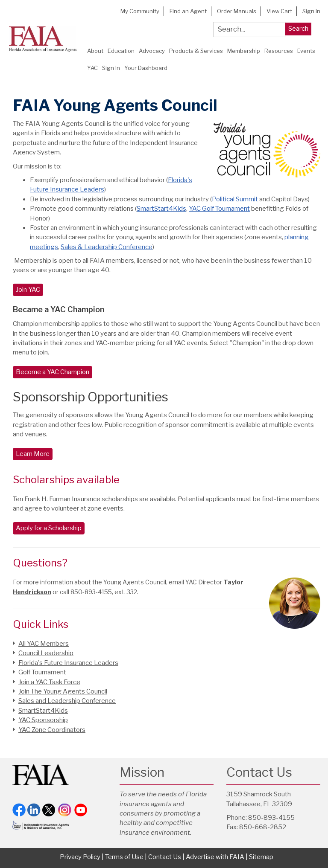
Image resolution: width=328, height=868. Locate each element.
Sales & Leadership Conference (107, 247)
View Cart (279, 11)
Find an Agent (188, 11)
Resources (279, 51)
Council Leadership (46, 653)
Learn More (33, 454)
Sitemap (261, 857)
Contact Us (165, 857)
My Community (140, 11)
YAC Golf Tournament (219, 209)
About (95, 51)
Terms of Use (124, 857)
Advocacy (152, 51)
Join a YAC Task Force (49, 682)
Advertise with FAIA (215, 857)
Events (306, 51)
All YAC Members (44, 644)
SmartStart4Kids (161, 209)
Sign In (311, 11)
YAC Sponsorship (43, 720)
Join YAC (28, 290)
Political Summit (235, 199)
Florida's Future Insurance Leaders (68, 663)
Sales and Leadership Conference (67, 701)
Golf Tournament (42, 672)
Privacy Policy (80, 857)
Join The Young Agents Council (63, 691)
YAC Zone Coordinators (52, 730)
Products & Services (196, 51)
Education (121, 51)
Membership (244, 51)
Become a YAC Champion (53, 372)
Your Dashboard (146, 68)
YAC (92, 68)
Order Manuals (237, 11)
